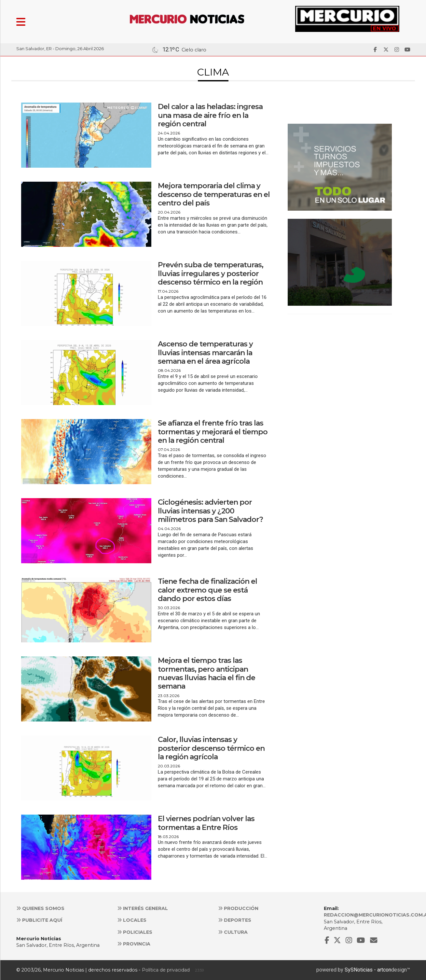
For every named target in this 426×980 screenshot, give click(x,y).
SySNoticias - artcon (368, 970)
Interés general (143, 908)
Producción (238, 908)
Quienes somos (40, 908)
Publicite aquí (39, 920)
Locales (132, 920)
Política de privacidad (166, 970)
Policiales (135, 932)
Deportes (235, 920)
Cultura (233, 932)
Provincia (134, 944)
